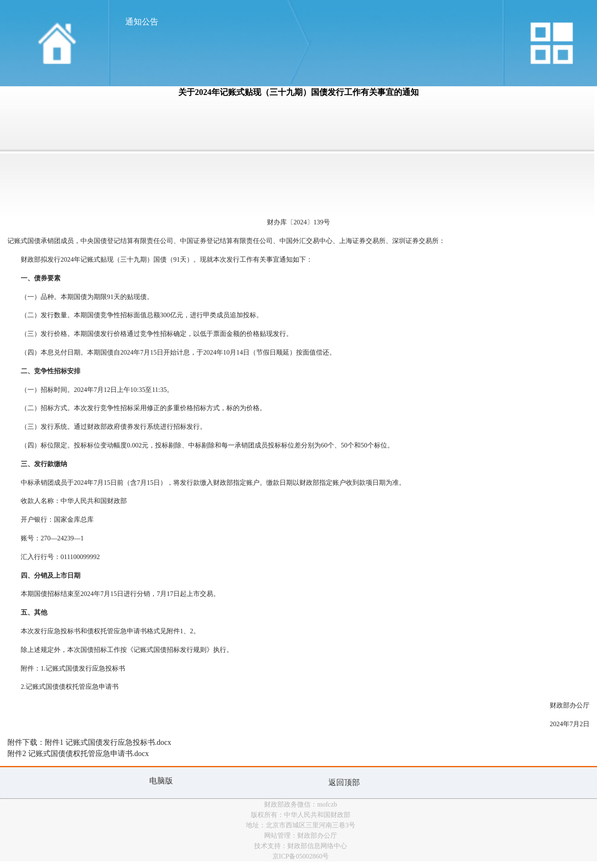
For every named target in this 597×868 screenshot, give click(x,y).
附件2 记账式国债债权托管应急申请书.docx (78, 754)
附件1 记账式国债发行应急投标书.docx (108, 742)
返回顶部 (344, 782)
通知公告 (142, 22)
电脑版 (161, 781)
